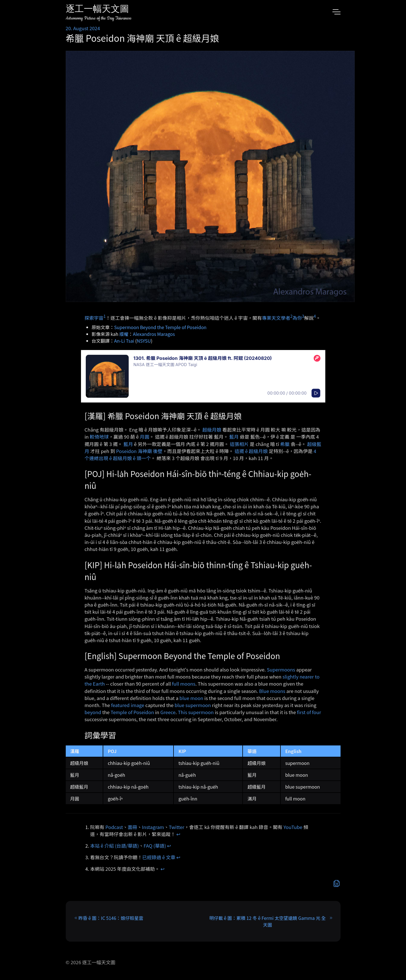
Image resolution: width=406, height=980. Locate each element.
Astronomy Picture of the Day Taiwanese (99, 18)
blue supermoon (193, 705)
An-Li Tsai (124, 341)
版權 (124, 334)
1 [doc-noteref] (105, 316)
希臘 (285, 444)
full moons (184, 684)
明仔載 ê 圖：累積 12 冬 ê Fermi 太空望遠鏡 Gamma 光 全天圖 (268, 921)
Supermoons (281, 670)
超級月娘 (212, 430)
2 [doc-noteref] (291, 316)
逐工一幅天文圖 (97, 10)
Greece (168, 712)
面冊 (133, 827)
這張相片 (239, 444)
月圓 (144, 437)
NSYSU (144, 341)
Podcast (114, 827)
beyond (93, 712)
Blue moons (272, 691)
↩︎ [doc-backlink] (178, 834)
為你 (297, 318)
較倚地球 (99, 437)
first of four (309, 712)
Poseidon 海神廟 (134, 451)
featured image (128, 705)
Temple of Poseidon (132, 712)
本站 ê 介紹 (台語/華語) (115, 846)
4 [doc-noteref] (315, 316)
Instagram (153, 827)
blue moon (191, 698)
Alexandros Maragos (154, 334)
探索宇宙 (94, 318)
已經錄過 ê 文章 (159, 857)
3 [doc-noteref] (303, 316)
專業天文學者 (276, 318)
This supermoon (196, 712)
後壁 (158, 451)
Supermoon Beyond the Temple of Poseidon (160, 327)
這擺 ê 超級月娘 (251, 451)
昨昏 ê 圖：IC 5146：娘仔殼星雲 (111, 918)
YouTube (293, 827)
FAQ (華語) (155, 846)
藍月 (234, 437)
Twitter (176, 827)
